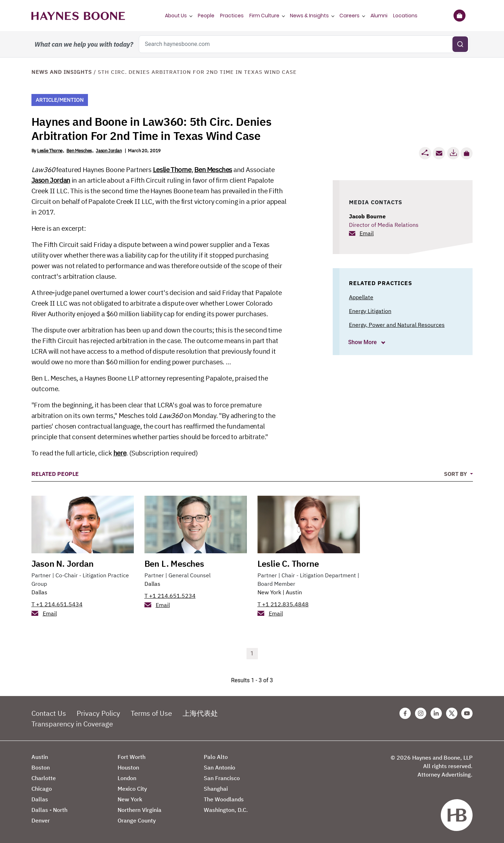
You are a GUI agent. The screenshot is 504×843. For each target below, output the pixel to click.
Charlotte (44, 778)
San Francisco (222, 778)
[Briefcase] (460, 16)
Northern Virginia (140, 810)
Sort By (456, 474)
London (127, 778)
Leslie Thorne (50, 151)
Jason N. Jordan (63, 564)
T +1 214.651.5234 (170, 596)
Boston (41, 767)
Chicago (42, 789)
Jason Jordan (109, 151)
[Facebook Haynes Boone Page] (405, 713)
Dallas (39, 592)
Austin (294, 592)
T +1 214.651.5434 (57, 604)
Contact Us (49, 713)
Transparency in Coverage (72, 724)
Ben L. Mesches (174, 564)
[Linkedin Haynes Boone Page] (436, 713)
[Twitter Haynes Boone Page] (452, 713)
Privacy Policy (98, 713)
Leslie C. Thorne (288, 564)
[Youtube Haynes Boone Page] (467, 713)
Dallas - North (49, 810)
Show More (363, 342)
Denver (41, 820)
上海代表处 (200, 713)
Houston (128, 767)
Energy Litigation (370, 311)
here (120, 453)
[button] (467, 153)
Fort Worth (132, 757)
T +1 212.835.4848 (283, 604)
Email (367, 233)
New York (269, 592)
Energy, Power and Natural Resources (397, 325)
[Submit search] (460, 44)
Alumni (379, 16)
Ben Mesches (79, 151)
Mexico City (132, 789)
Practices (232, 16)
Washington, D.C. (226, 810)
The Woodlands (224, 799)
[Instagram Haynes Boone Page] (421, 713)
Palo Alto (216, 757)
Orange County (137, 820)
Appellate (361, 297)
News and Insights (62, 72)
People (206, 16)
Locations (405, 16)
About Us (176, 16)
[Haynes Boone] (78, 16)
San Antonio (220, 767)
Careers (349, 16)
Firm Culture (264, 16)
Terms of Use (151, 713)
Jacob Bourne (367, 216)
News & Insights (309, 16)
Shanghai (216, 789)
